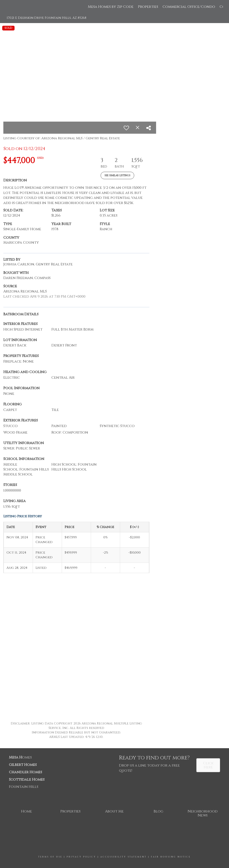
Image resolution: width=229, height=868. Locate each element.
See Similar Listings (117, 175)
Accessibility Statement (124, 857)
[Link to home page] (8, 7)
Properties (148, 7)
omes (20, 757)
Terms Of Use (50, 857)
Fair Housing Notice (171, 857)
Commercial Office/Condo (189, 7)
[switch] (126, 128)
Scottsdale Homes (27, 780)
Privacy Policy (81, 857)
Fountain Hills (24, 787)
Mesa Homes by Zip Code (111, 7)
